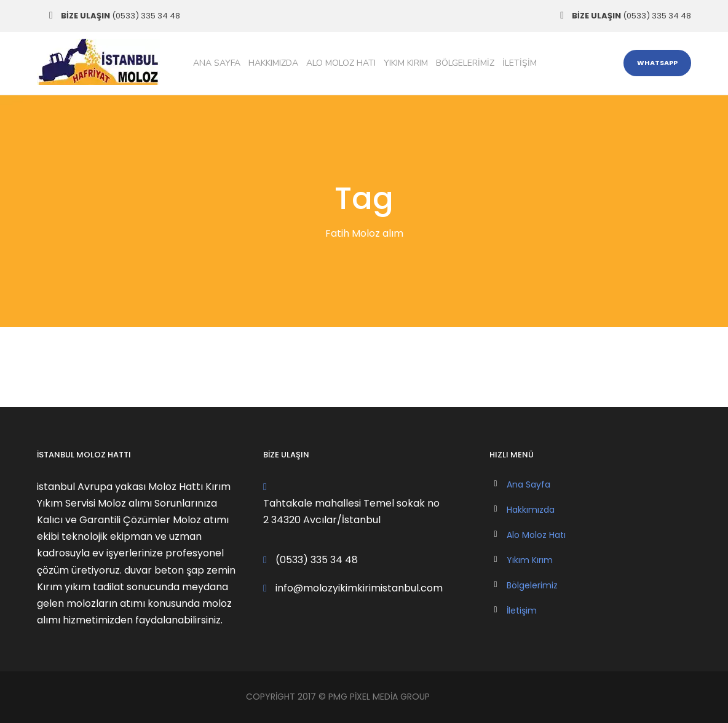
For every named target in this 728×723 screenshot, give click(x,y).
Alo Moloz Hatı (341, 63)
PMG (339, 697)
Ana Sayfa (217, 63)
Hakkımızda (273, 63)
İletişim (520, 63)
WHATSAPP (657, 63)
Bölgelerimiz (465, 63)
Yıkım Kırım (406, 63)
